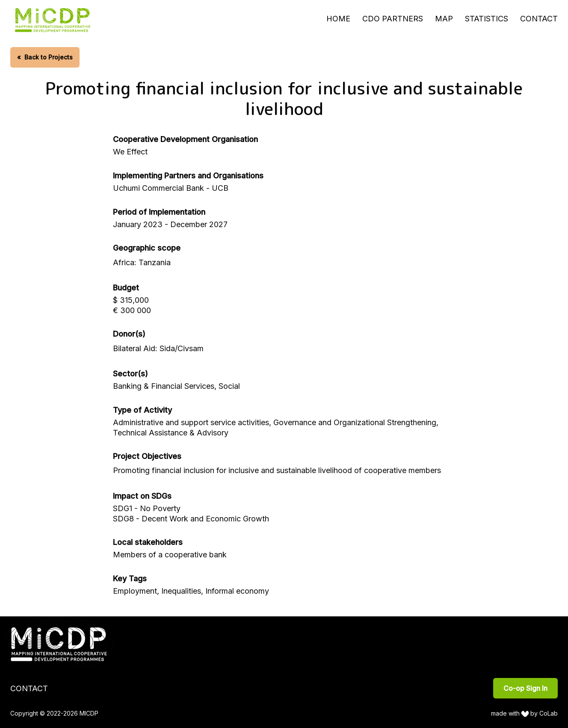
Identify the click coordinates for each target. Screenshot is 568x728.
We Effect (130, 152)
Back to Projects (45, 57)
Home (338, 19)
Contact (539, 19)
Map (444, 19)
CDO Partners (393, 19)
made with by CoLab (525, 713)
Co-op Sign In (525, 688)
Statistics (487, 19)
